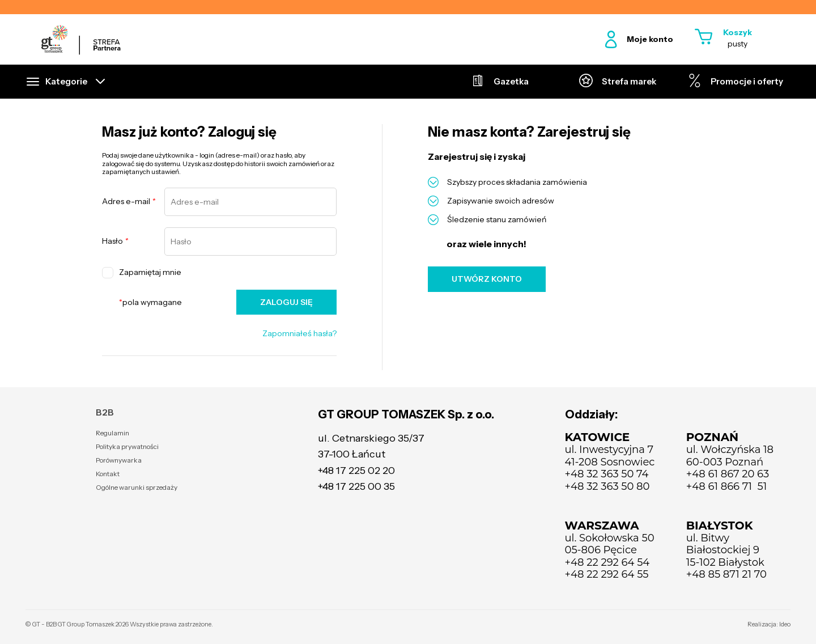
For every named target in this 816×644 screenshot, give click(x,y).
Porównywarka (119, 460)
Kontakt (108, 474)
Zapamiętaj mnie (142, 273)
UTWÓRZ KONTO (487, 279)
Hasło (115, 241)
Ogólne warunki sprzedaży (137, 487)
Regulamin (112, 433)
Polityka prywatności (127, 446)
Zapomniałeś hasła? (299, 334)
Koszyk (738, 32)
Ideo (785, 624)
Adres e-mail (129, 202)
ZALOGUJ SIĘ (286, 302)
